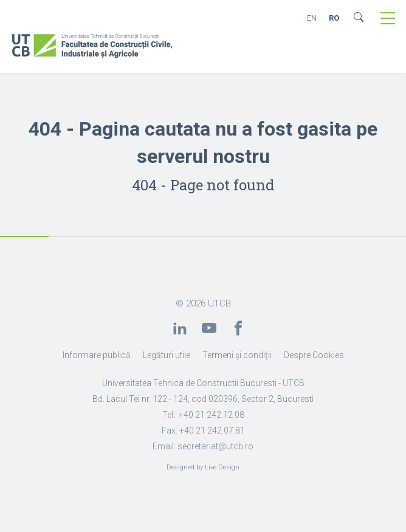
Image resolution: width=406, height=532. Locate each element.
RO (334, 18)
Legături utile (167, 355)
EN (312, 18)
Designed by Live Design (203, 467)
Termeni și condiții (237, 355)
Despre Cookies (314, 355)
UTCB (219, 303)
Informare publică (97, 355)
